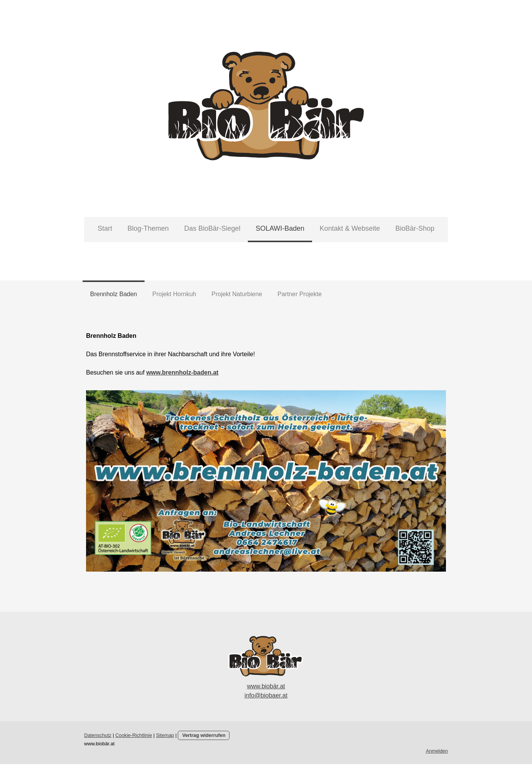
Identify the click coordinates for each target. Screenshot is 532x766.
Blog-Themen (148, 228)
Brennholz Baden (114, 294)
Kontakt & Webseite (350, 228)
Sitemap (164, 737)
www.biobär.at (266, 688)
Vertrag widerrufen (202, 737)
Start (105, 228)
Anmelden (439, 753)
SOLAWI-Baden (280, 228)
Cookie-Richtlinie (132, 737)
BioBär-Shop (415, 228)
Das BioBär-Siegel (212, 228)
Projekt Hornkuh (174, 294)
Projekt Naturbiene (237, 294)
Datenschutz (96, 737)
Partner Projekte (300, 294)
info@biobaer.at (266, 697)
